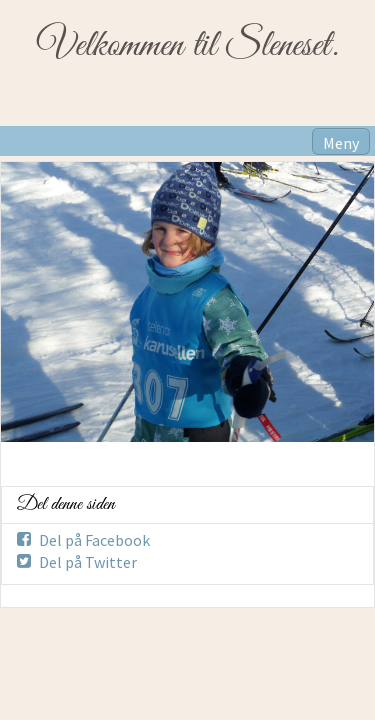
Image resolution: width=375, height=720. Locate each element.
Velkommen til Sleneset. (187, 46)
